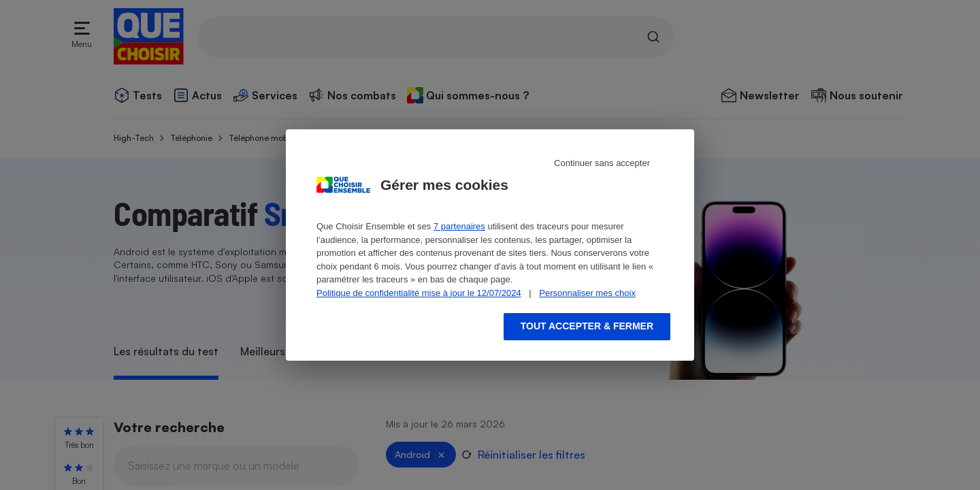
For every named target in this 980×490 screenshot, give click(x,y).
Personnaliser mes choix (587, 293)
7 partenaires (459, 226)
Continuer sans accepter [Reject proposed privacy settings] (602, 163)
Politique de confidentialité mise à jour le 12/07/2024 (419, 293)
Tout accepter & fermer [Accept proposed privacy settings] (587, 326)
